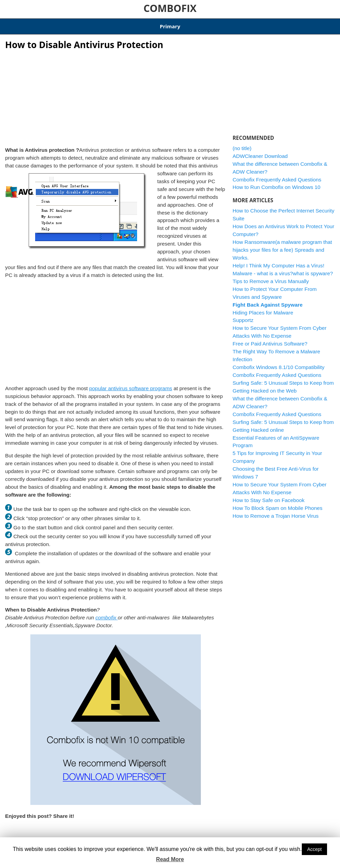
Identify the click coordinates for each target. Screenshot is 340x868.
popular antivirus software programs (131, 384)
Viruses (79, 835)
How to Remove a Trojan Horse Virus (276, 511)
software (61, 835)
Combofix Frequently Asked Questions (277, 175)
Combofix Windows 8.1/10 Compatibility (128, 24)
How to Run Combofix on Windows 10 (277, 183)
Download (65, 24)
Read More (170, 859)
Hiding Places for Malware (263, 308)
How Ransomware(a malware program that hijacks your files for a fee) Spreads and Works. (282, 246)
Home (12, 24)
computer (43, 835)
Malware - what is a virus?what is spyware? (283, 269)
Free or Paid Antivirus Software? (270, 340)
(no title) (242, 144)
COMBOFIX (170, 8)
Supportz (243, 316)
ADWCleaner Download (203, 24)
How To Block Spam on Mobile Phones (277, 504)
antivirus (24, 835)
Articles (36, 24)
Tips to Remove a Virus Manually (271, 277)
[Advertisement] (116, 92)
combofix (107, 613)
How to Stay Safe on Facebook (269, 496)
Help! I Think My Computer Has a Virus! (278, 261)
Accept (315, 849)
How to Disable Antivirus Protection (84, 40)
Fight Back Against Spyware (268, 300)
